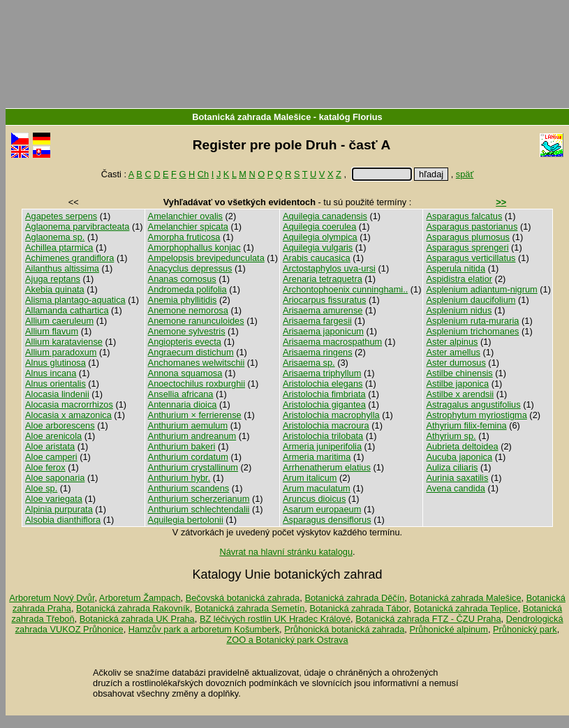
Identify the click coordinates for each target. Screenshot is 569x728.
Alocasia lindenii (57, 394)
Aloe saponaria (55, 478)
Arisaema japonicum (323, 331)
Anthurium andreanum (192, 436)
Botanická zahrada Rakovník (133, 608)
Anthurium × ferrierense (195, 415)
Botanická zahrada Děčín (354, 598)
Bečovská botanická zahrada (243, 598)
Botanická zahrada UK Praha (137, 619)
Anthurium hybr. (179, 478)
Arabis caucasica (317, 258)
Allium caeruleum (59, 321)
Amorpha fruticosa (184, 237)
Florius (368, 117)
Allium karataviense (64, 342)
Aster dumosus (456, 363)
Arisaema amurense (323, 310)
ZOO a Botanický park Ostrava (287, 640)
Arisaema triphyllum (322, 373)
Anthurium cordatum (188, 457)
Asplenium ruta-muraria (472, 321)
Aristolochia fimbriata (324, 394)
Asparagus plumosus (468, 237)
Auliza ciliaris (452, 467)
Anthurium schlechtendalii (199, 509)
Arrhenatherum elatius (327, 467)
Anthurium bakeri (182, 446)
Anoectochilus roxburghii (197, 384)
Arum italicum (310, 478)
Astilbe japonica (457, 384)
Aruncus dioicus (314, 499)
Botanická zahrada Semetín (250, 608)
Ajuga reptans (53, 279)
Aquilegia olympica (320, 237)
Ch (203, 174)
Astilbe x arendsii (460, 394)
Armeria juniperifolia (322, 446)
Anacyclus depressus (190, 268)
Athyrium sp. (451, 436)
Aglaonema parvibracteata (77, 226)
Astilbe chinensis (459, 373)
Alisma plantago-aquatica (75, 300)
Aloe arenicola (53, 436)
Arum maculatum (317, 488)
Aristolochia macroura (326, 425)
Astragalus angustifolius (473, 404)
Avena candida (455, 488)
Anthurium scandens (189, 488)
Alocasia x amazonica (68, 415)
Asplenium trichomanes (472, 331)
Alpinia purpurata (59, 509)
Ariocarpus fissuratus (324, 300)
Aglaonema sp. (55, 237)
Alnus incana (51, 373)
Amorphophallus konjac (194, 247)
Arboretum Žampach (140, 598)
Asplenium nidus (459, 310)
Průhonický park (525, 629)
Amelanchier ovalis (185, 216)
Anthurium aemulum (188, 425)
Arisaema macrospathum (332, 342)
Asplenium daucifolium (471, 300)
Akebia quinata (55, 289)
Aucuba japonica (459, 457)
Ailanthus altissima (62, 268)
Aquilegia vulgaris (318, 247)
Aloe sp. (41, 488)
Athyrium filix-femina (466, 425)
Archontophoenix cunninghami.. (345, 289)
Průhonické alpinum (448, 629)
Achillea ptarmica (59, 247)
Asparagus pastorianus (472, 226)
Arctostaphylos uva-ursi (329, 268)
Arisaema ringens (318, 352)
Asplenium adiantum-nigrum (481, 289)
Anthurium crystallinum (193, 467)
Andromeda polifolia (187, 289)
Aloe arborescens (60, 425)
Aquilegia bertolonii (186, 520)
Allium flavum (52, 331)
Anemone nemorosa (188, 310)
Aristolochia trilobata (323, 436)
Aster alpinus (452, 342)
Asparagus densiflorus (327, 520)
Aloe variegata (54, 499)
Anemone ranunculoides (196, 321)
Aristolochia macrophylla (331, 415)
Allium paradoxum (61, 352)
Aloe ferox (45, 467)
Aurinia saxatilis (457, 478)
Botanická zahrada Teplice (466, 608)
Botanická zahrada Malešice (251, 117)
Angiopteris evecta (185, 342)
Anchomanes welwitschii (197, 363)
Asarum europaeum (322, 509)
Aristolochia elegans (323, 384)
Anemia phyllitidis (183, 300)
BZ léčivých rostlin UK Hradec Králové (275, 619)
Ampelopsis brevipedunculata (206, 258)
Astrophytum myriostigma (476, 415)
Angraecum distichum (191, 352)
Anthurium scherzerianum (199, 499)
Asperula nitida (456, 268)
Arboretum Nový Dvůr (52, 598)
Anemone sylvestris (187, 331)
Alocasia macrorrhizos (69, 404)
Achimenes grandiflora (69, 258)
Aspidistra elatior (459, 279)
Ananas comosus (182, 279)
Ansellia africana (181, 394)
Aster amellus (453, 352)
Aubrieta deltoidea (462, 446)
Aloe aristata (50, 446)
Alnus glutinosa (56, 363)
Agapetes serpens (61, 216)
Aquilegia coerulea (319, 226)
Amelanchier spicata (188, 226)
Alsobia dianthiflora (63, 520)
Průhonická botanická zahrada (344, 629)
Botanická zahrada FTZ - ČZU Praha (428, 619)
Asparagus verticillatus (471, 258)
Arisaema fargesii (317, 321)
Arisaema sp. (309, 363)
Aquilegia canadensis (325, 216)
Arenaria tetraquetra (323, 279)
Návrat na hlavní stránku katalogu (286, 552)
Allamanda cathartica (67, 310)
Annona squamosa (185, 373)
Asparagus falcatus (464, 216)
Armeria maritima (317, 457)
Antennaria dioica (183, 404)
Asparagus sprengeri (467, 247)
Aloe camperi (51, 457)
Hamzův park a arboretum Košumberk (204, 629)
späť (465, 174)
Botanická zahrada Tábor (359, 608)
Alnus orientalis (56, 384)
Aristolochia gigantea (324, 404)
